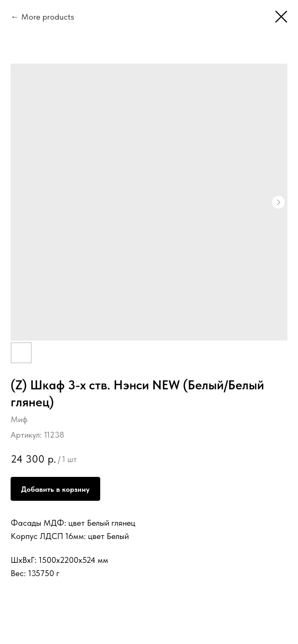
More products (48, 17)
